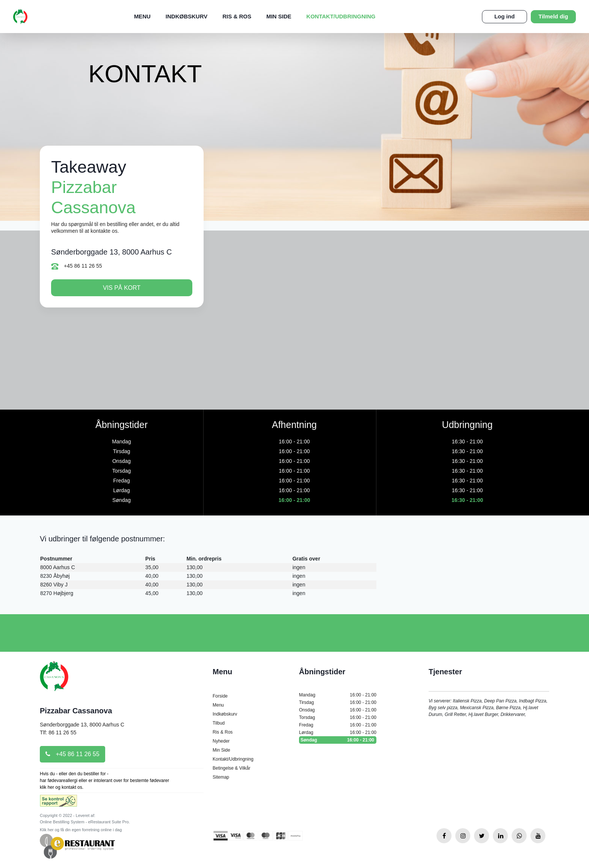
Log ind (504, 16)
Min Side (279, 16)
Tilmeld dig (554, 16)
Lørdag (338, 732)
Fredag (338, 725)
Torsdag (338, 717)
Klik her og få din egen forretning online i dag (81, 830)
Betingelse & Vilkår (232, 768)
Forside (220, 696)
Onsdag (338, 710)
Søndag (338, 740)
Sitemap (221, 777)
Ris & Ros (237, 16)
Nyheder (221, 741)
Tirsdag (338, 702)
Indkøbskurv (187, 16)
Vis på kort (122, 288)
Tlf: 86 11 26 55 (58, 732)
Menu (142, 16)
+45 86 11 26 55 (77, 266)
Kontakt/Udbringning (341, 16)
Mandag (338, 695)
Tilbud (219, 723)
